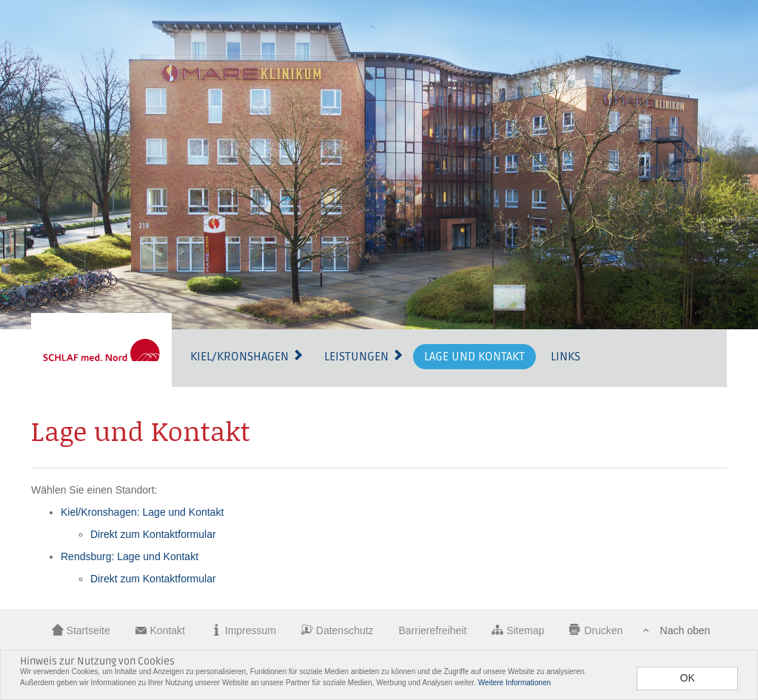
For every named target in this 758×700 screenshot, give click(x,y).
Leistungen (364, 357)
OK (688, 678)
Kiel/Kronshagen (247, 357)
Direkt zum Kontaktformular (153, 534)
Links (566, 357)
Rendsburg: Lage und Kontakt (130, 556)
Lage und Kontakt (474, 357)
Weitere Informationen (514, 683)
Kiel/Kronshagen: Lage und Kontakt (142, 512)
